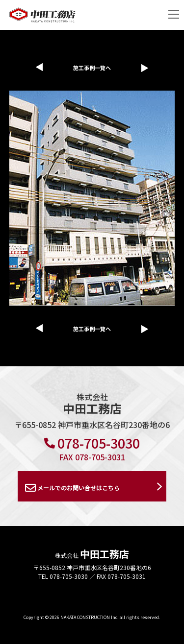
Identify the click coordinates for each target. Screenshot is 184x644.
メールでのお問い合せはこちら (72, 488)
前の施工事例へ (37, 67)
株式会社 (92, 555)
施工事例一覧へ (92, 68)
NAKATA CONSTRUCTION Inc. (90, 617)
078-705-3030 (92, 443)
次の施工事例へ (147, 68)
